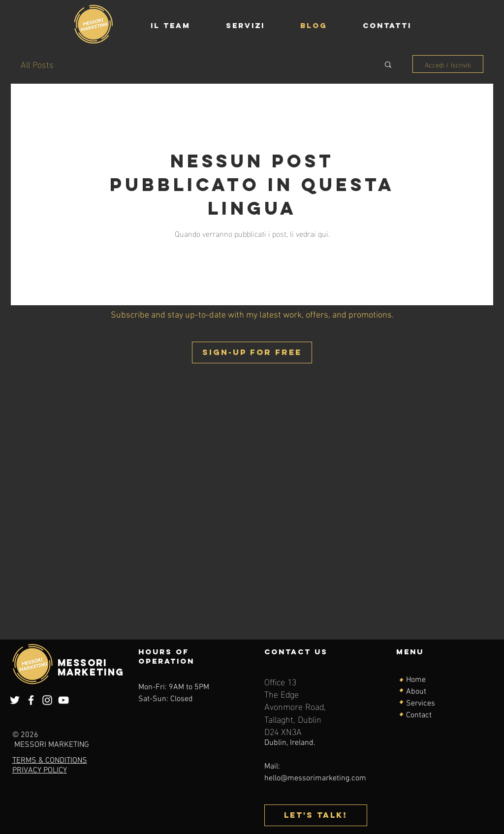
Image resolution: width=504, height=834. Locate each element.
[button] (388, 65)
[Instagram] (47, 700)
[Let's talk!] (316, 815)
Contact (419, 715)
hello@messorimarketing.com (315, 778)
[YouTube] (63, 700)
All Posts (37, 64)
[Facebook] (31, 700)
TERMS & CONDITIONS (50, 761)
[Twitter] (15, 700)
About (416, 692)
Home (416, 680)
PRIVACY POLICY (40, 770)
